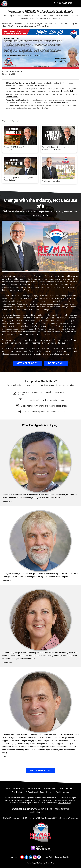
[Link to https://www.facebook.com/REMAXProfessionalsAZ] (26, 857)
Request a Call (67, 91)
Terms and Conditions (63, 857)
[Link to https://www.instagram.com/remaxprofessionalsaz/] (35, 857)
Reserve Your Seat (62, 102)
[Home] (4, 3)
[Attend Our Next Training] (66, 788)
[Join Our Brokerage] (49, 788)
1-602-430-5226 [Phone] (63, 3)
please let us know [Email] (64, 803)
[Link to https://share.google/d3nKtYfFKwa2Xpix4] (39, 857)
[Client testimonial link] (40, 462)
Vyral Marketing (48, 863)
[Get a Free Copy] (19, 788)
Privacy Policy (48, 857)
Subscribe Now (43, 108)
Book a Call (56, 363)
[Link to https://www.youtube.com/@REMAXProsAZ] (22, 857)
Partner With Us (12, 97)
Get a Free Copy (41, 85)
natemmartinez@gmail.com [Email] (68, 818)
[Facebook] (44, 792)
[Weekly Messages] (63, 792)
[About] (52, 792)
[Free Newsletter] (18, 792)
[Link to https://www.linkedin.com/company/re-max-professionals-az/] (31, 857)
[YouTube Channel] (32, 792)
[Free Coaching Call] (33, 788)
